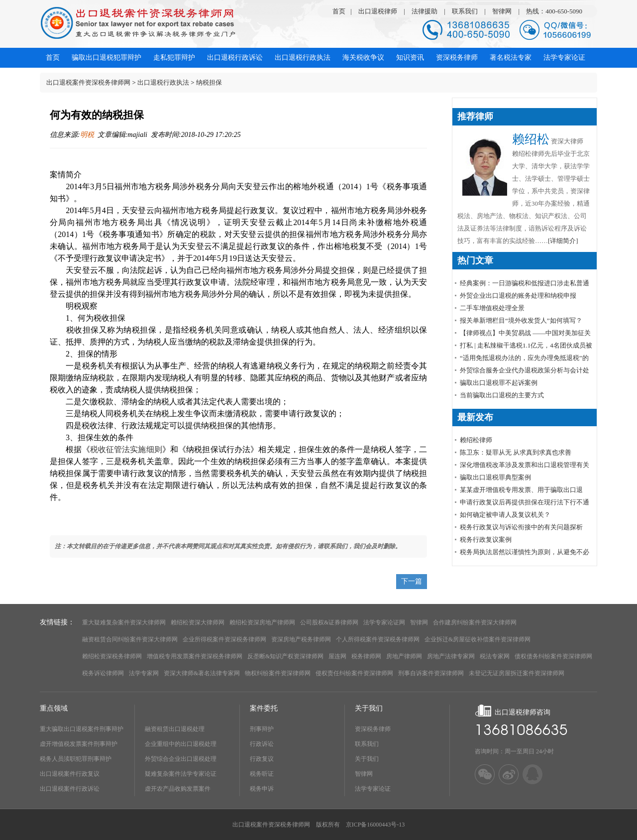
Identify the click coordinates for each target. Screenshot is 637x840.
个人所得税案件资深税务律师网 (378, 639)
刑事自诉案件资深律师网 (431, 673)
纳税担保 (209, 82)
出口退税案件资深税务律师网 (88, 82)
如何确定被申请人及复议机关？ (505, 515)
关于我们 (367, 759)
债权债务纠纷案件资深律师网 (553, 656)
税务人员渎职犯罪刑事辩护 (76, 759)
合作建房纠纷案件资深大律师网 (475, 622)
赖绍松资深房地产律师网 (262, 622)
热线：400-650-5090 (554, 11)
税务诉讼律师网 (103, 673)
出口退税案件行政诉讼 (70, 789)
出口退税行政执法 (163, 82)
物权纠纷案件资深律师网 (278, 673)
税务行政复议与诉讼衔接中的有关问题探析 (521, 527)
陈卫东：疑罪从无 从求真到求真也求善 (516, 452)
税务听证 (262, 774)
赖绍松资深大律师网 (198, 622)
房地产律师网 (404, 656)
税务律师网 (366, 656)
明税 (87, 135)
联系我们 (465, 11)
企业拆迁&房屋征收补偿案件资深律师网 (478, 639)
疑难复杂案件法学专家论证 (181, 774)
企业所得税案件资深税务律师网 (224, 639)
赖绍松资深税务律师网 (112, 656)
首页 (339, 11)
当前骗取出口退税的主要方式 (502, 395)
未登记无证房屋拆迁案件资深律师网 (517, 673)
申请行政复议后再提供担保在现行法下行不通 (525, 502)
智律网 (502, 11)
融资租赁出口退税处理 (175, 729)
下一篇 (412, 581)
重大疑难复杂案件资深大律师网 (124, 622)
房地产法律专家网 (451, 656)
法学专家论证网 (384, 622)
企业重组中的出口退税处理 (181, 744)
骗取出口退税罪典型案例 (495, 477)
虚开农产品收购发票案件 (178, 789)
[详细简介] (563, 241)
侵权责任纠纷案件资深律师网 (354, 673)
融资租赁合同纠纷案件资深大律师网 (130, 639)
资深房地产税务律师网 (301, 639)
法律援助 (425, 11)
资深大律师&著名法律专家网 (202, 673)
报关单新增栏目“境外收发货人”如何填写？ (521, 320)
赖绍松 (531, 139)
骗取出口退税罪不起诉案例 (499, 383)
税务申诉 (262, 789)
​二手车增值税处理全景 (492, 308)
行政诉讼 (262, 744)
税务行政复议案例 (486, 540)
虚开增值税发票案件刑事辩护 (79, 744)
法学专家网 (144, 673)
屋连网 (337, 656)
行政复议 (262, 759)
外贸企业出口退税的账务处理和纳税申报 (518, 296)
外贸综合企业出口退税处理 (181, 759)
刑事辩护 (262, 729)
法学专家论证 (373, 789)
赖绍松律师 (476, 440)
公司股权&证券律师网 (329, 622)
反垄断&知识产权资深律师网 (285, 656)
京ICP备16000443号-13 (375, 825)
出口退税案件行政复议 (70, 774)
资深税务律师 (373, 729)
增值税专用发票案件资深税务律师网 (195, 656)
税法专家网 (495, 656)
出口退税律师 (378, 11)
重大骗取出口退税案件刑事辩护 (82, 729)
